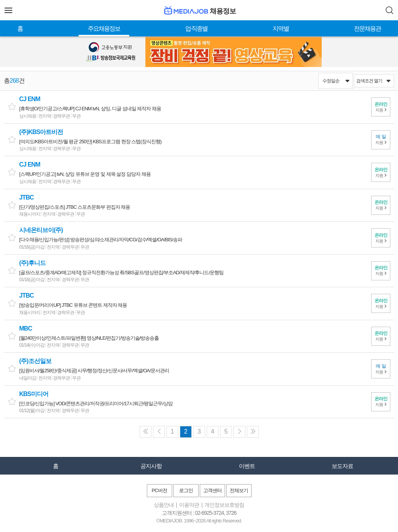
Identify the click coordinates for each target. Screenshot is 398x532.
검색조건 (373, 81)
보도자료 (342, 466)
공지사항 (151, 466)
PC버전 (159, 490)
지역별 (281, 29)
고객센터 (212, 490)
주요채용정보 (104, 29)
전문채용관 (367, 29)
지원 (381, 107)
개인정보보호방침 (224, 505)
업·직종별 (196, 29)
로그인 (186, 490)
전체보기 (239, 490)
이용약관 (189, 505)
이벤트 (247, 466)
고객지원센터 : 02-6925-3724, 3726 (199, 513)
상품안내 (164, 505)
